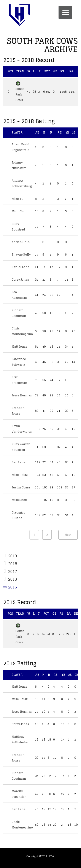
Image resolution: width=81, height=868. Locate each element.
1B (67, 133)
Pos (10, 71)
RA (71, 71)
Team (20, 71)
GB (55, 71)
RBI (60, 133)
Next (68, 535)
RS (62, 71)
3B (76, 675)
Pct (47, 71)
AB (37, 133)
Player (17, 133)
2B (74, 133)
